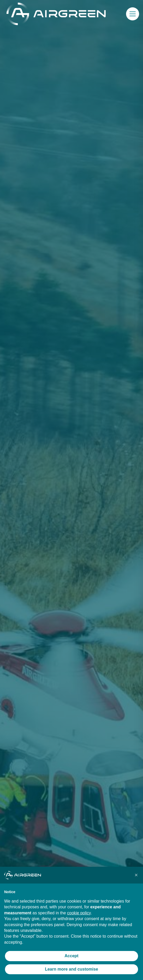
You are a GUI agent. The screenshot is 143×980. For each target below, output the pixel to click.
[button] (133, 14)
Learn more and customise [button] (71, 969)
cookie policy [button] (79, 913)
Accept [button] (71, 956)
